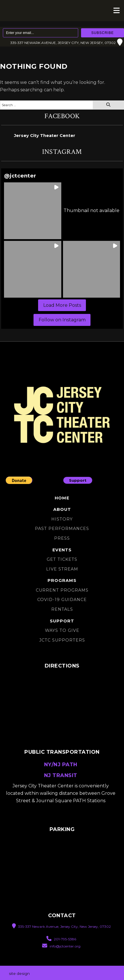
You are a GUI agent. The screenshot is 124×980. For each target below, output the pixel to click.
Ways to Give (62, 630)
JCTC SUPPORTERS (62, 640)
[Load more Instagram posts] (62, 305)
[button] (33, 211)
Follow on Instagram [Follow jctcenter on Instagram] (62, 320)
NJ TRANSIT (61, 775)
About (62, 509)
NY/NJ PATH (61, 764)
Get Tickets (62, 559)
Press (62, 538)
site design (19, 974)
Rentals (62, 609)
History (62, 519)
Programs (62, 580)
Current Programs (62, 590)
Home (62, 498)
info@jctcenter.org (61, 946)
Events (62, 550)
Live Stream (62, 569)
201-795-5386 (61, 939)
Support (78, 480)
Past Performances (62, 529)
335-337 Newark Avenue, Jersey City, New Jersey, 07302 (66, 43)
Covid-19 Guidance (62, 600)
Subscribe (103, 33)
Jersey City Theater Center (45, 136)
